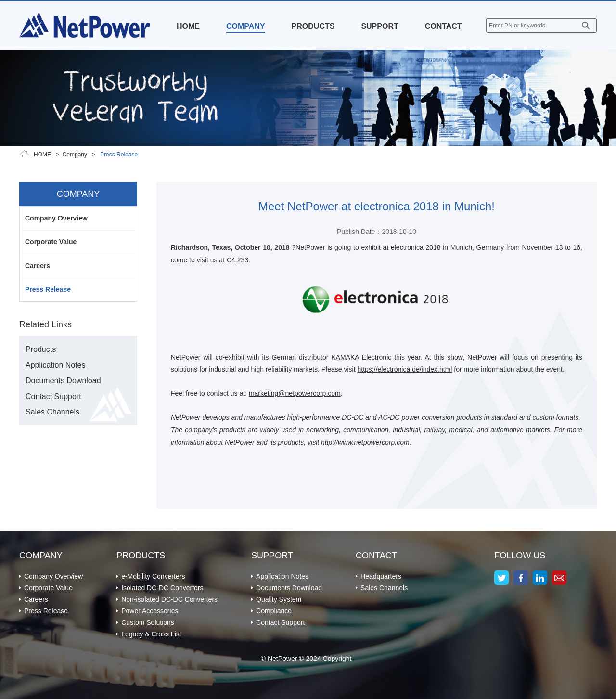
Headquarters (381, 576)
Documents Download (63, 381)
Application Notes (56, 365)
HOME (188, 26)
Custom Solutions (148, 622)
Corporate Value (51, 242)
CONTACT (443, 26)
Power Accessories (150, 611)
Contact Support (53, 396)
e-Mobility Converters (153, 576)
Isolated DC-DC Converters (162, 588)
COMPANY (246, 26)
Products (41, 349)
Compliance (274, 611)
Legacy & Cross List (151, 634)
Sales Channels (52, 412)
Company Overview (56, 218)
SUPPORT (379, 26)
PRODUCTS (313, 26)
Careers (38, 266)
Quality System (279, 599)
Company (75, 155)
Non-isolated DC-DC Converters (169, 599)
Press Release (48, 289)
